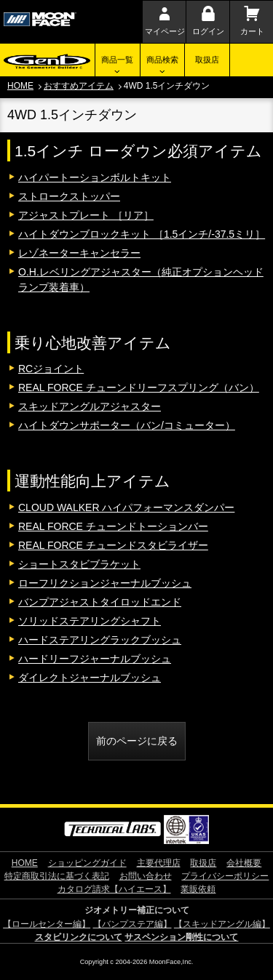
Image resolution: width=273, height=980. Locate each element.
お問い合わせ (146, 876)
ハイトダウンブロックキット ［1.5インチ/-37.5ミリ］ (142, 234)
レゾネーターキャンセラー (79, 253)
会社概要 (244, 863)
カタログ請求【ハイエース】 (114, 889)
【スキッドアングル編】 (222, 924)
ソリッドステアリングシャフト (90, 621)
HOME (20, 86)
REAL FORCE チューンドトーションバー (113, 526)
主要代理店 (159, 863)
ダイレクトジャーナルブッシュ (90, 678)
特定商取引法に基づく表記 (57, 876)
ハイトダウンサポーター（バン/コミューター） (127, 425)
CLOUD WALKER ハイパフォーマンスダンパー (126, 507)
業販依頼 (198, 889)
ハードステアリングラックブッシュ (100, 640)
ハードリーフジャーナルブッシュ (95, 659)
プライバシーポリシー (225, 876)
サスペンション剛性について (181, 937)
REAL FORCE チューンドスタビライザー (113, 545)
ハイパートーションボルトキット (95, 177)
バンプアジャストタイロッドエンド (100, 602)
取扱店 (207, 60)
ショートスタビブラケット (79, 564)
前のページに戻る (137, 741)
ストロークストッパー (69, 196)
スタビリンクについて (79, 937)
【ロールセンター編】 (47, 924)
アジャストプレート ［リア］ (86, 215)
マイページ (165, 31)
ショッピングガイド (87, 863)
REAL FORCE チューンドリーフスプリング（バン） (139, 387)
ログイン (208, 31)
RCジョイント (51, 369)
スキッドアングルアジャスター (90, 406)
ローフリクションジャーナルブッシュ (105, 583)
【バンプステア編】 (132, 924)
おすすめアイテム (79, 86)
